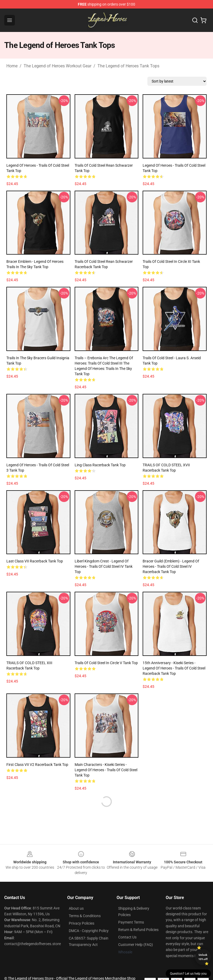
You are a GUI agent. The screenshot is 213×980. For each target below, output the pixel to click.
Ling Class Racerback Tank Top (100, 465)
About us (76, 908)
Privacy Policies (82, 923)
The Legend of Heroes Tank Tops (128, 66)
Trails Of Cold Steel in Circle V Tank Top (106, 663)
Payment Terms (131, 922)
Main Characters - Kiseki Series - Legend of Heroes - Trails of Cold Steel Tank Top (106, 770)
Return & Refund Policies (138, 930)
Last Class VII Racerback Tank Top (35, 561)
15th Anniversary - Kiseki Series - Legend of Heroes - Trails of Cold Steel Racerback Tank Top (174, 668)
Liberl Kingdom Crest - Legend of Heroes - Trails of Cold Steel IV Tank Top (104, 566)
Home (12, 66)
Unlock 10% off (203, 957)
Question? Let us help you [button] (188, 974)
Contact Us (127, 937)
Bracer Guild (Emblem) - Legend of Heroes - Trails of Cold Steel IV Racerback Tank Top (171, 566)
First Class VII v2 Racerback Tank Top (37, 765)
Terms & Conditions (85, 916)
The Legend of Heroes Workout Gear (57, 66)
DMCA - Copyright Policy (89, 931)
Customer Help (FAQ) (136, 945)
